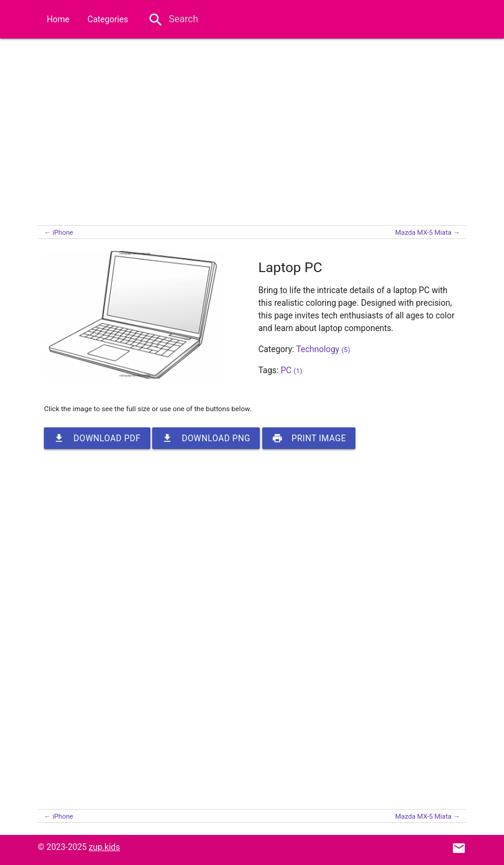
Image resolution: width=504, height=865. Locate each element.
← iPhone (58, 233)
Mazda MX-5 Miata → (428, 233)
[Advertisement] (252, 129)
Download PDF (97, 438)
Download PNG (206, 438)
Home (58, 19)
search (156, 20)
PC (292, 370)
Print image (309, 438)
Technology (323, 349)
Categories (108, 19)
